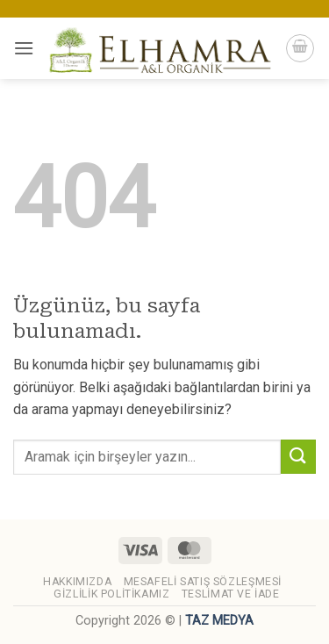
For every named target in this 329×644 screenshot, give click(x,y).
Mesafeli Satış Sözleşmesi (203, 582)
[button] (24, 48)
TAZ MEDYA (219, 621)
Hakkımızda (77, 582)
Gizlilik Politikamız (111, 594)
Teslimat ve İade (231, 594)
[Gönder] (298, 457)
